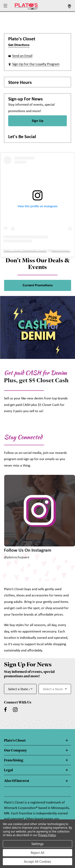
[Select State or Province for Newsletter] (20, 689)
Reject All (37, 853)
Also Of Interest (17, 781)
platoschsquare (61, 250)
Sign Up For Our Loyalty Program (36, 64)
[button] (6, 6)
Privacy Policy (47, 835)
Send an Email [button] (22, 56)
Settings (37, 844)
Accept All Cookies (38, 862)
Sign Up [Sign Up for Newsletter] (38, 121)
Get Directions (19, 45)
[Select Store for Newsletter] (55, 689)
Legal (8, 770)
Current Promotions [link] (38, 285)
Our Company (15, 750)
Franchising (14, 760)
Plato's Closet (15, 740)
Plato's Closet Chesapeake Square (25, 250)
